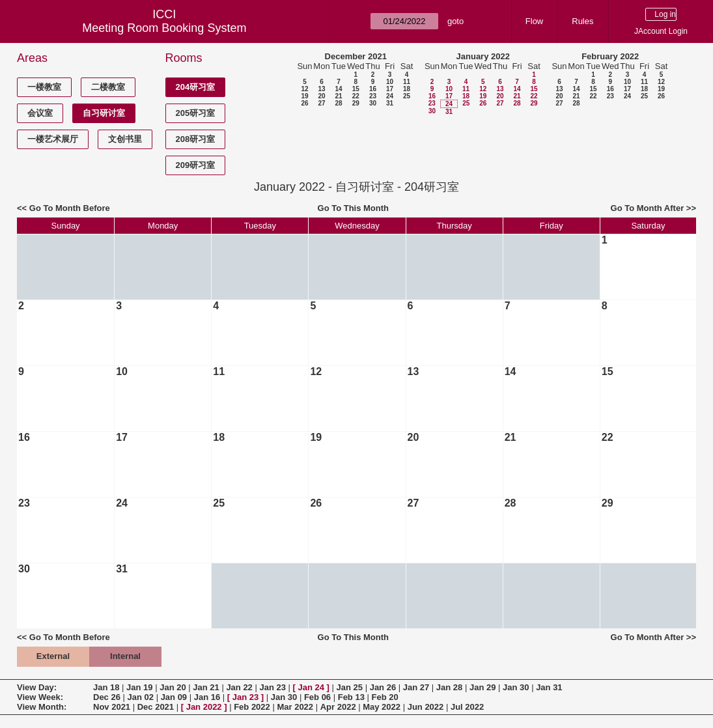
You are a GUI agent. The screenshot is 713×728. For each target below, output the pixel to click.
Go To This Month (354, 208)
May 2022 (382, 707)
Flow (534, 21)
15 (356, 89)
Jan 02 (141, 697)
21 (338, 96)
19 (304, 96)
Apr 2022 (338, 707)
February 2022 (610, 56)
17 (390, 89)
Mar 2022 (295, 707)
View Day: (37, 687)
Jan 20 (173, 687)
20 (321, 96)
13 (321, 89)
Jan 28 (449, 687)
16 (373, 89)
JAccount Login (661, 31)
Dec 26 (107, 697)
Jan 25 (350, 687)
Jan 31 (549, 687)
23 (373, 96)
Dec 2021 (156, 707)
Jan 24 (311, 687)
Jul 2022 (467, 707)
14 (338, 89)
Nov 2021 (112, 707)
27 (321, 103)
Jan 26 (383, 687)
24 (390, 96)
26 (304, 103)
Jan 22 (239, 687)
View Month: (42, 707)
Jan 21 (206, 687)
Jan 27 (416, 687)
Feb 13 (351, 697)
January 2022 (483, 56)
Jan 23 (272, 687)
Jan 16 (207, 697)
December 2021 (356, 56)
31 (390, 103)
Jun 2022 (426, 707)
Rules (582, 21)
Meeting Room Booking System (164, 28)
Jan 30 (516, 687)
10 (390, 82)
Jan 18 (106, 687)
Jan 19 (139, 687)
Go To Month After (648, 208)
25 (407, 96)
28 (338, 103)
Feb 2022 (252, 707)
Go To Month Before (70, 208)
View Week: (40, 697)
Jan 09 (174, 697)
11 (407, 82)
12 (304, 89)
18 (407, 89)
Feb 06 (317, 697)
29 (356, 103)
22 (356, 96)
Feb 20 (385, 697)
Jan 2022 (204, 707)
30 (373, 103)
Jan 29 (482, 687)
